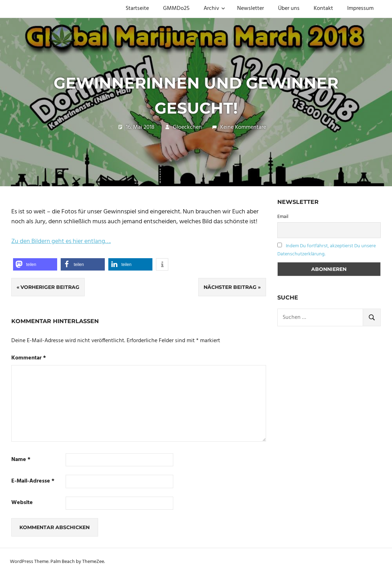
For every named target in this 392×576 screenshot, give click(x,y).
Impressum (360, 8)
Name (21, 460)
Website (22, 503)
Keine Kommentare (243, 127)
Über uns (289, 8)
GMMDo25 (176, 8)
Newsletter (251, 8)
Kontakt (323, 8)
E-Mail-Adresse (33, 481)
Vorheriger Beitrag (50, 287)
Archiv (214, 8)
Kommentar (29, 358)
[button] (35, 264)
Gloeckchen (187, 127)
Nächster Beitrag (230, 287)
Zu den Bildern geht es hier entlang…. (61, 241)
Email (283, 217)
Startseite (137, 8)
